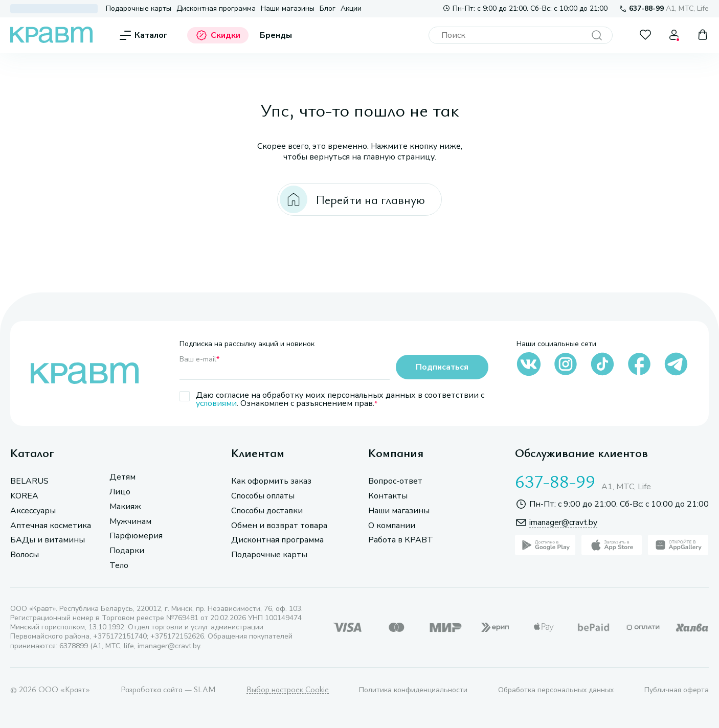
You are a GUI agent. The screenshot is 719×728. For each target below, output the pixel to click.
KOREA (24, 496)
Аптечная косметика (51, 526)
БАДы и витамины (48, 540)
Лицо (120, 492)
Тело (119, 566)
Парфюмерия (136, 536)
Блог (328, 9)
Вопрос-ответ (395, 481)
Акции (351, 9)
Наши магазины (288, 9)
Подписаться (442, 367)
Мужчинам (130, 522)
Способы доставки (267, 511)
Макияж (125, 507)
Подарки (127, 551)
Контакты (388, 496)
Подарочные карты (139, 9)
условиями (216, 403)
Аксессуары (33, 511)
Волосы (25, 555)
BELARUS (29, 481)
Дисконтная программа (216, 9)
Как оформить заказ (271, 481)
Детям (122, 477)
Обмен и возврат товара (279, 526)
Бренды (276, 36)
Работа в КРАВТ (401, 540)
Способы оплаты (263, 496)
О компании (392, 526)
